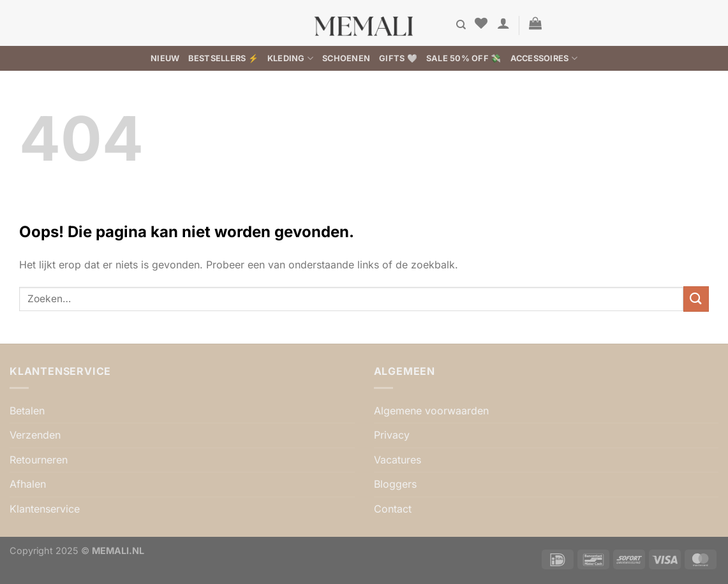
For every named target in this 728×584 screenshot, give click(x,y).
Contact (393, 509)
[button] (503, 23)
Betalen (27, 411)
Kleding (290, 58)
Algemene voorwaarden (431, 411)
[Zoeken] (461, 25)
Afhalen (28, 484)
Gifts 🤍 (398, 58)
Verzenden (35, 435)
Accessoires (544, 58)
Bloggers (395, 484)
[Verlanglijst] (481, 23)
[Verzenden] (696, 299)
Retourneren (39, 460)
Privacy (392, 435)
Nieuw (165, 58)
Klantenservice (45, 509)
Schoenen (346, 58)
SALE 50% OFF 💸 (464, 58)
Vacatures (397, 460)
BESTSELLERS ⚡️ (223, 58)
